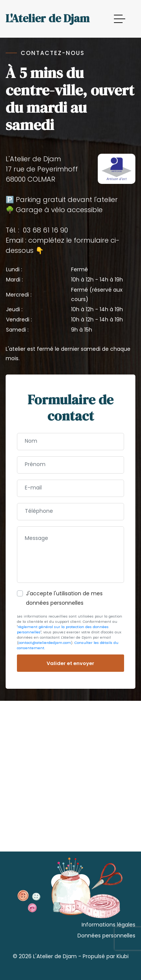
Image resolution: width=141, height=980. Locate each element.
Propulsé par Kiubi (106, 956)
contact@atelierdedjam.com (45, 643)
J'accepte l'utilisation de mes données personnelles (64, 598)
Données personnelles (106, 936)
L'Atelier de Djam (48, 18)
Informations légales (108, 925)
